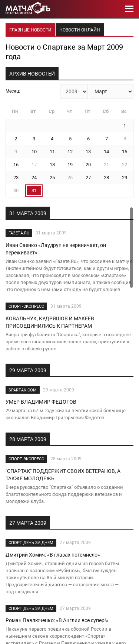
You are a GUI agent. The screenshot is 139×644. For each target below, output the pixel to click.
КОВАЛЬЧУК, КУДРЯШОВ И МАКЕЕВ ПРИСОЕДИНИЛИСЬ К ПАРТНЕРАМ (50, 322)
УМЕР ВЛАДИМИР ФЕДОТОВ (41, 402)
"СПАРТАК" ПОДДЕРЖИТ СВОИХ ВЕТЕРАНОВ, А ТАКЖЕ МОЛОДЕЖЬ (63, 475)
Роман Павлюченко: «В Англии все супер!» (57, 620)
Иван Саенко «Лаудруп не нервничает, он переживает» (56, 249)
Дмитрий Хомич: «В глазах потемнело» (53, 555)
